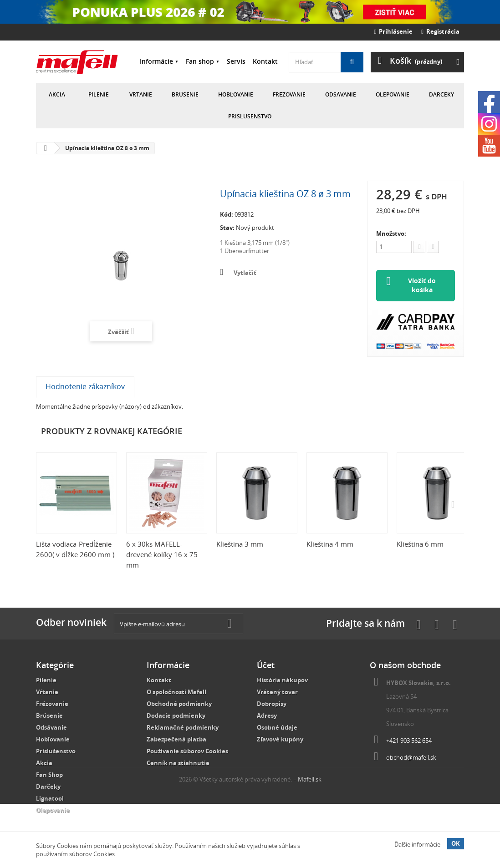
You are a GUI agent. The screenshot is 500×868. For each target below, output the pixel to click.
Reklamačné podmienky (183, 728)
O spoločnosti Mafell (176, 692)
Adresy (267, 716)
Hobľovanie (236, 94)
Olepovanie (393, 94)
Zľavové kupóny (280, 740)
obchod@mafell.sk (411, 758)
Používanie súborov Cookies (187, 751)
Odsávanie (341, 94)
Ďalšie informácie (417, 844)
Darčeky (441, 94)
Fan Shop (49, 775)
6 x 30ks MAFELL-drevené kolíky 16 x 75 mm (162, 555)
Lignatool (50, 799)
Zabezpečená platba (176, 740)
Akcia (57, 94)
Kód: (227, 214)
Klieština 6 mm (420, 544)
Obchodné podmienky (179, 704)
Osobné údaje (277, 728)
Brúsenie (185, 94)
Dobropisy (272, 704)
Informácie (156, 61)
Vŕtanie (141, 94)
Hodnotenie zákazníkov (85, 387)
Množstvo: (391, 233)
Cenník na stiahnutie (178, 763)
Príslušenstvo (250, 116)
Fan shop (200, 61)
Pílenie (99, 94)
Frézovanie (289, 94)
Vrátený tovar (277, 692)
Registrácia (440, 31)
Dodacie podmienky (176, 716)
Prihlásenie (394, 31)
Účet (266, 665)
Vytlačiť (245, 273)
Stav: (227, 228)
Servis (236, 61)
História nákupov (282, 680)
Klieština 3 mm (240, 544)
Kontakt (265, 61)
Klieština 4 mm (330, 544)
